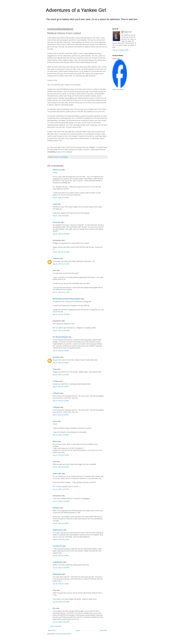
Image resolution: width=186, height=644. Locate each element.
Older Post (103, 630)
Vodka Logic (57, 474)
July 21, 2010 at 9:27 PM (61, 489)
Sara (54, 270)
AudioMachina (58, 562)
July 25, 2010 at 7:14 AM (61, 584)
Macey (55, 441)
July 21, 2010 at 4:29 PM (61, 435)
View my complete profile (120, 50)
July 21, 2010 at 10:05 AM (61, 234)
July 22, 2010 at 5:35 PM (61, 523)
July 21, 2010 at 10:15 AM (61, 252)
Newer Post (52, 630)
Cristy (55, 204)
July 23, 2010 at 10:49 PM (61, 568)
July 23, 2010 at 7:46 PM (61, 556)
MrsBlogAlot (57, 574)
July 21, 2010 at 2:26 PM (61, 387)
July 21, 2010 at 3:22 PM (61, 401)
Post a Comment (56, 626)
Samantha (56, 357)
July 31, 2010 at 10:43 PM (61, 622)
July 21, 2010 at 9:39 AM (61, 198)
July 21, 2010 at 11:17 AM (61, 292)
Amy (54, 590)
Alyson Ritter (116, 59)
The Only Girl (57, 546)
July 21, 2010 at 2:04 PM (61, 363)
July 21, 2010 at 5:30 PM (61, 467)
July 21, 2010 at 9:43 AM (61, 216)
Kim (54, 608)
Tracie (55, 421)
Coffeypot (56, 393)
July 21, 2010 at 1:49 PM (61, 351)
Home (78, 630)
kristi (55, 462)
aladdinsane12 (58, 530)
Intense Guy (57, 170)
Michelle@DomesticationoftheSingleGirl (67, 299)
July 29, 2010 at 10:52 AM (61, 602)
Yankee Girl (128, 32)
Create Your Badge (118, 89)
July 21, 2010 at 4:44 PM (61, 455)
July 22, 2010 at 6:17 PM (61, 540)
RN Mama (56, 508)
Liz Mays (56, 381)
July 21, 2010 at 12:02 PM (61, 315)
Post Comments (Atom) (64, 634)
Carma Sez (57, 222)
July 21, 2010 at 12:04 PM (61, 331)
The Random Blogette (60, 337)
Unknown (56, 259)
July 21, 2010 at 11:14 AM (61, 264)
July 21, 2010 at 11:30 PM (61, 501)
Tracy (55, 369)
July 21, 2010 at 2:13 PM (61, 375)
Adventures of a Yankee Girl (76, 10)
